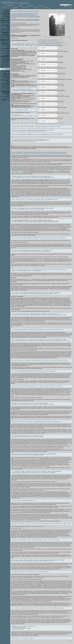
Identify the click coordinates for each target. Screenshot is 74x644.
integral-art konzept (26, 7)
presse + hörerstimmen (36, 8)
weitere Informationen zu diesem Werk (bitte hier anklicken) (25, 20)
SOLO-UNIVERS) (38, 299)
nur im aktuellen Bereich (69, 6)
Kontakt (67, 8)
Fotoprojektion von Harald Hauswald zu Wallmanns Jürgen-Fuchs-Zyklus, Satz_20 (57, 37)
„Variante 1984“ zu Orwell (40, 260)
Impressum (70, 8)
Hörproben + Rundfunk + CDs (31, 6)
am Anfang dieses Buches (52, 228)
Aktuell (5, 7)
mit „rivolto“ (55, 171)
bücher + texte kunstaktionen (15, 8)
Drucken (70, 641)
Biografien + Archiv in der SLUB (41, 6)
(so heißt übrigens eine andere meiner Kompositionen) (27, 459)
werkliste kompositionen (47, 8)
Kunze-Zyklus (30, 279)
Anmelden (70, 2)
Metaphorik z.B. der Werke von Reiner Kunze (54, 170)
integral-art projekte (10, 5)
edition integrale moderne (20, 6)
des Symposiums (17, 227)
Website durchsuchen (60, 4)
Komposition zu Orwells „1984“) (17, 173)
